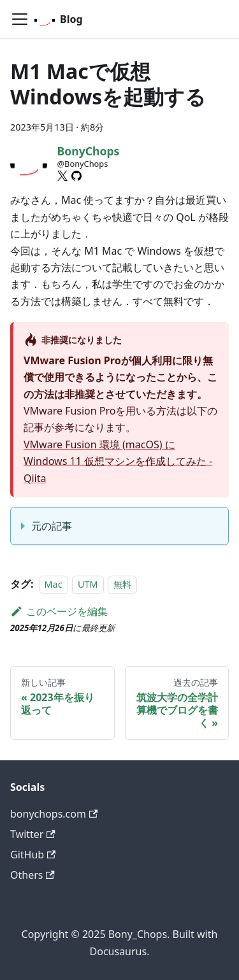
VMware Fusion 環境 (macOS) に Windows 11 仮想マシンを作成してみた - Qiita (118, 461)
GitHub (33, 855)
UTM (88, 584)
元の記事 (52, 526)
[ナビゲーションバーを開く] (20, 19)
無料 (122, 584)
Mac (54, 584)
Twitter (33, 834)
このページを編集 (59, 611)
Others (33, 875)
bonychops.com (54, 814)
